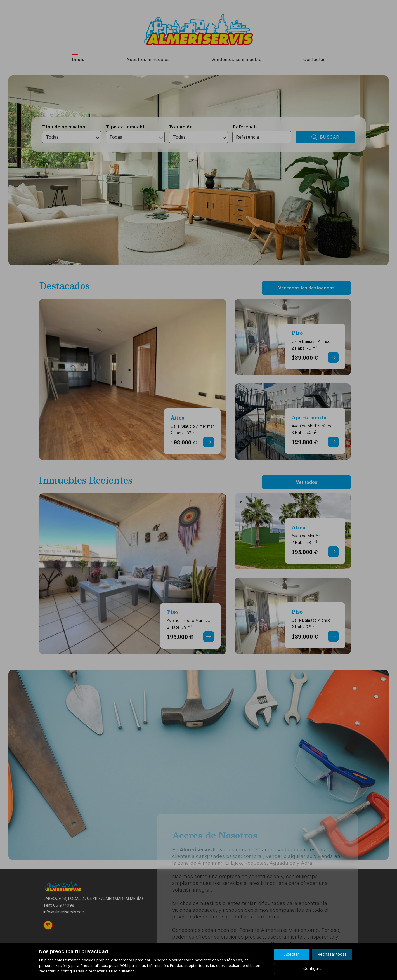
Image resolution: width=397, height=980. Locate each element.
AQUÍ (124, 965)
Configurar (313, 968)
